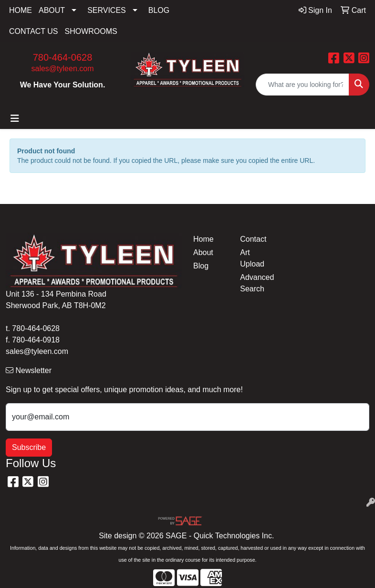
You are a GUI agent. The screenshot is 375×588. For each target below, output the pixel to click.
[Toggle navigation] (15, 118)
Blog (201, 266)
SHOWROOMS (91, 31)
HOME (21, 10)
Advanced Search (257, 283)
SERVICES (107, 10)
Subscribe (29, 447)
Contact (253, 239)
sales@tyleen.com (63, 69)
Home (203, 239)
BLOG (159, 10)
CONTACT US (34, 31)
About (203, 252)
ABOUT (52, 10)
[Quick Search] (302, 85)
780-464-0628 (63, 57)
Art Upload (252, 258)
